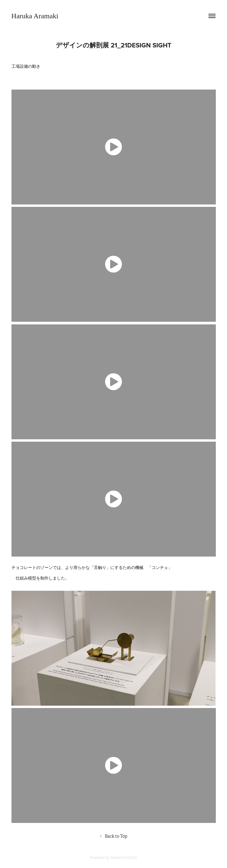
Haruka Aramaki (35, 16)
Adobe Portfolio (124, 858)
